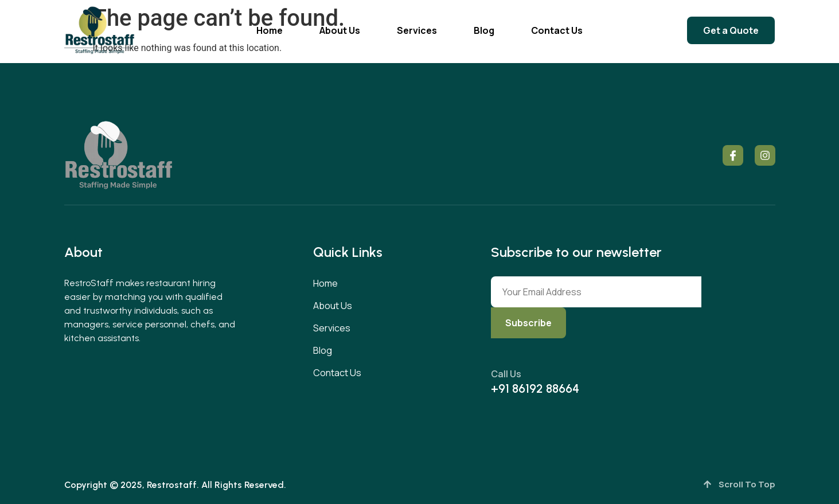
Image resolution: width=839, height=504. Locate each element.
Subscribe (528, 323)
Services (417, 30)
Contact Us (557, 30)
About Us (340, 30)
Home (270, 30)
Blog (484, 30)
